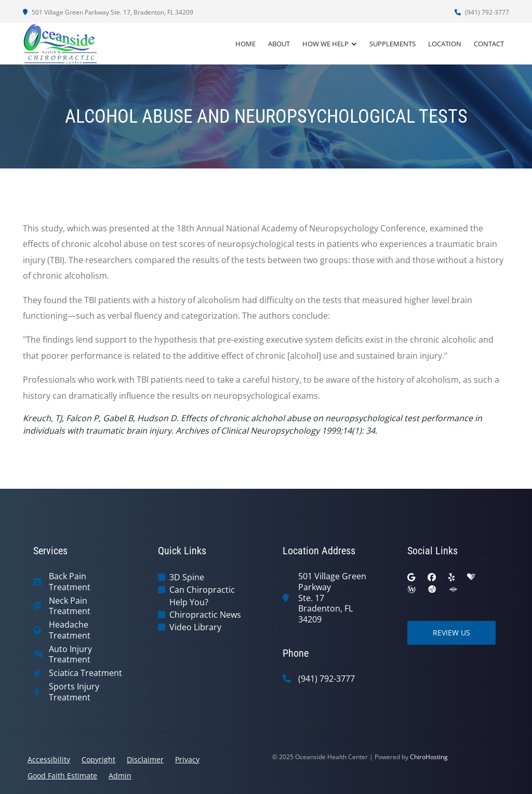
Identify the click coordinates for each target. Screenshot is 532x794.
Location (445, 44)
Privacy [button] (187, 759)
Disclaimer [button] (145, 759)
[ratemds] (432, 590)
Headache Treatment (70, 630)
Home (245, 44)
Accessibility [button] (49, 759)
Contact (489, 44)
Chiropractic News (205, 615)
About (279, 44)
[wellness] (411, 590)
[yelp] (451, 577)
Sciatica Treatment (85, 673)
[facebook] (432, 577)
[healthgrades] (471, 577)
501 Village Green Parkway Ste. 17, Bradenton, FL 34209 (108, 12)
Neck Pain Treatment (70, 606)
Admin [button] (120, 776)
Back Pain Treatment (70, 582)
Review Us (451, 633)
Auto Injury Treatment (70, 655)
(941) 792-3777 (482, 12)
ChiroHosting (429, 757)
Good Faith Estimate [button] (62, 776)
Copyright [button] (98, 759)
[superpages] (453, 590)
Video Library (195, 627)
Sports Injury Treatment (74, 692)
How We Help (325, 44)
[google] (411, 577)
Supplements (393, 44)
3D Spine (187, 577)
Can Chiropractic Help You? (202, 596)
